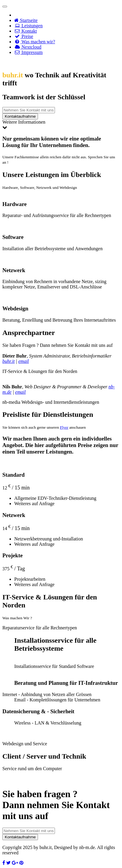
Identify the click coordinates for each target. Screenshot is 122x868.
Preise (24, 36)
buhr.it (8, 361)
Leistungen (28, 26)
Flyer (64, 427)
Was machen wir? (35, 42)
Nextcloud (28, 47)
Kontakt (26, 31)
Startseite (26, 20)
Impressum (28, 52)
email (24, 361)
